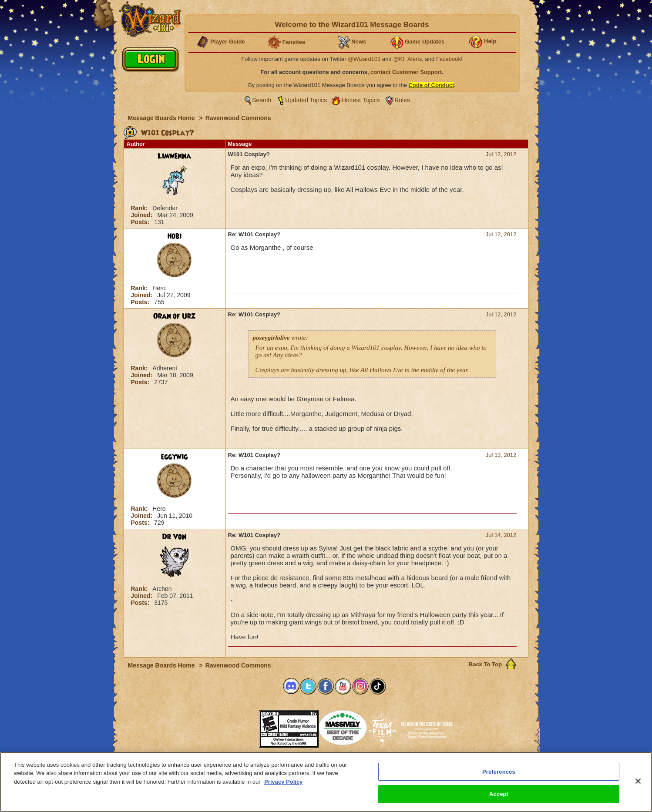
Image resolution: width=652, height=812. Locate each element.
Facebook (449, 59)
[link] (237, 726)
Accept (499, 797)
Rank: (140, 208)
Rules (402, 100)
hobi (175, 236)
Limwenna (174, 156)
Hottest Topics (361, 100)
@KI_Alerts (407, 59)
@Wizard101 (364, 59)
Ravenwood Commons (238, 118)
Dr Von (174, 537)
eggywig (174, 457)
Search (262, 100)
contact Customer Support (406, 72)
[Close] (638, 784)
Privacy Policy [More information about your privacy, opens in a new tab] (283, 785)
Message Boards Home (162, 118)
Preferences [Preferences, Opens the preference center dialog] (499, 775)
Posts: (141, 222)
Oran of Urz (174, 316)
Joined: (143, 215)
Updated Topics (306, 100)
